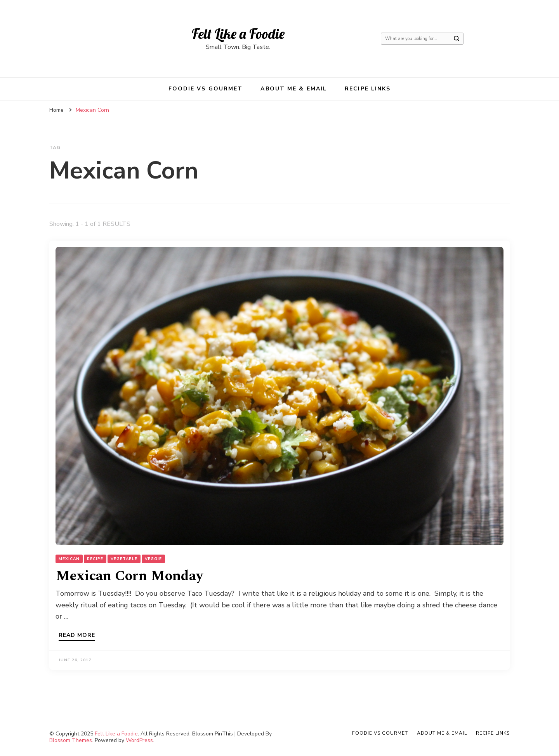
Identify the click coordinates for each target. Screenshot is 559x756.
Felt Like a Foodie (238, 34)
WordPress (139, 740)
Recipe (95, 559)
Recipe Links (368, 89)
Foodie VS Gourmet (206, 89)
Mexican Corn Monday (129, 576)
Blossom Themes (71, 740)
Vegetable (124, 559)
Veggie (153, 559)
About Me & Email (294, 89)
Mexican (69, 559)
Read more (77, 636)
